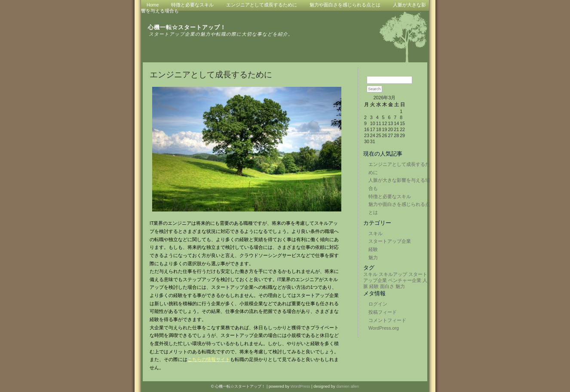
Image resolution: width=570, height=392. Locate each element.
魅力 (373, 257)
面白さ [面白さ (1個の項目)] (387, 286)
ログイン (378, 304)
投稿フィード (383, 312)
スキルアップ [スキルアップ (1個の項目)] (393, 274)
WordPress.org (384, 328)
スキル (375, 233)
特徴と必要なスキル (390, 196)
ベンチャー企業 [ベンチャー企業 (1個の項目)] (405, 280)
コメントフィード (387, 320)
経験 (373, 249)
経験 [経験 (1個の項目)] (374, 286)
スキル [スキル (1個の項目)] (370, 274)
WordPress (300, 386)
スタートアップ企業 (390, 241)
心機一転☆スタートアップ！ (187, 27)
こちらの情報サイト (209, 359)
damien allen (348, 386)
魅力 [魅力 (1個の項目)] (400, 286)
